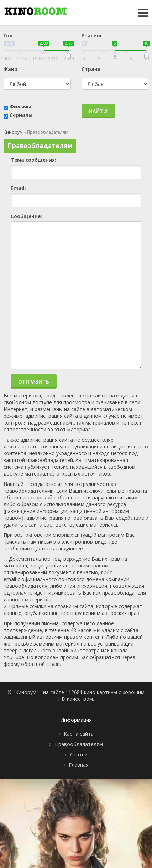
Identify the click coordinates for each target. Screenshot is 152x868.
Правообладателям (79, 744)
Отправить (34, 382)
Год (8, 35)
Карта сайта (79, 734)
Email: (18, 188)
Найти (98, 111)
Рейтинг (92, 35)
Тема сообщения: (33, 160)
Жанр (11, 69)
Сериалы (21, 115)
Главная (79, 765)
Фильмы (20, 106)
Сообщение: (26, 216)
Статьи (79, 754)
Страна (91, 69)
